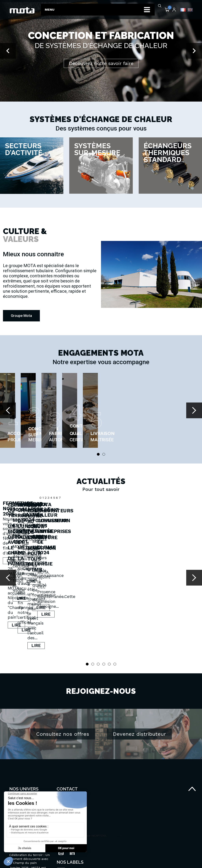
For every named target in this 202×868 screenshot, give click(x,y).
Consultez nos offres (63, 692)
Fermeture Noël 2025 (25, 552)
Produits (16, 754)
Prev (8, 410)
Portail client (19, 783)
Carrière (15, 778)
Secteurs (16, 759)
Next (194, 410)
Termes (127, 793)
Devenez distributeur (139, 692)
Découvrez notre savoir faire (101, 63)
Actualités (17, 773)
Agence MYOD (183, 861)
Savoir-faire (18, 764)
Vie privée (114, 793)
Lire (30, 577)
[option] (101, 51)
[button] (8, 51)
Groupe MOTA (20, 769)
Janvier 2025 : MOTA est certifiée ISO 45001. (167, 555)
